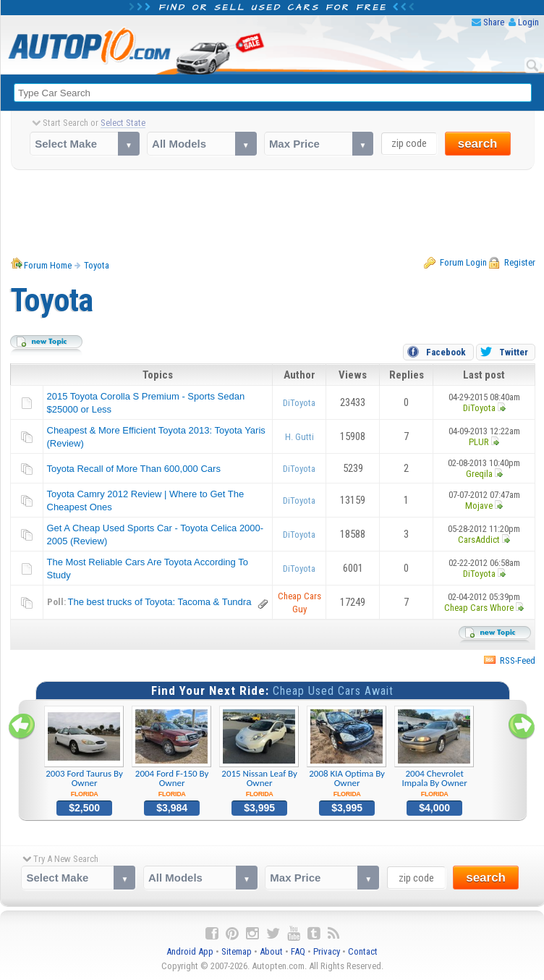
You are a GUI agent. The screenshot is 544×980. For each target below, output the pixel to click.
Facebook (446, 352)
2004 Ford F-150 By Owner (172, 752)
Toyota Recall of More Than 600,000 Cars (134, 469)
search (478, 144)
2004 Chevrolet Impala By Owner (434, 752)
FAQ (298, 951)
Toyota (97, 265)
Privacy (327, 951)
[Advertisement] (273, 214)
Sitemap (237, 951)
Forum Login (463, 262)
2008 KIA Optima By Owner (347, 752)
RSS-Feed (518, 660)
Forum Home (48, 265)
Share (494, 22)
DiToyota (299, 403)
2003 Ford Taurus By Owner (84, 752)
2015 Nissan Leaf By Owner (259, 752)
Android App (190, 951)
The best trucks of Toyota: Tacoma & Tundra (160, 602)
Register (520, 262)
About (271, 951)
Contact (363, 951)
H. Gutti (299, 437)
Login (528, 22)
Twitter (514, 352)
